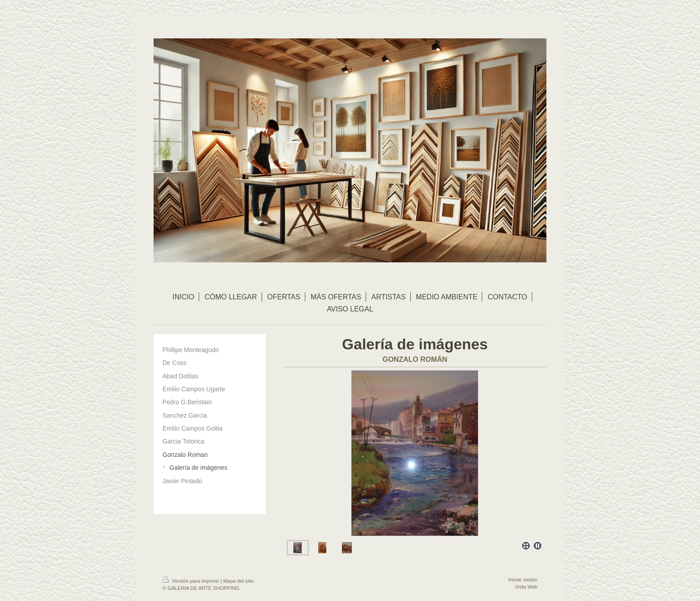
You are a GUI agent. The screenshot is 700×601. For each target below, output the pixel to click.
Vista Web (526, 587)
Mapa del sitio (239, 581)
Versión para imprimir (192, 581)
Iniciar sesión (523, 580)
